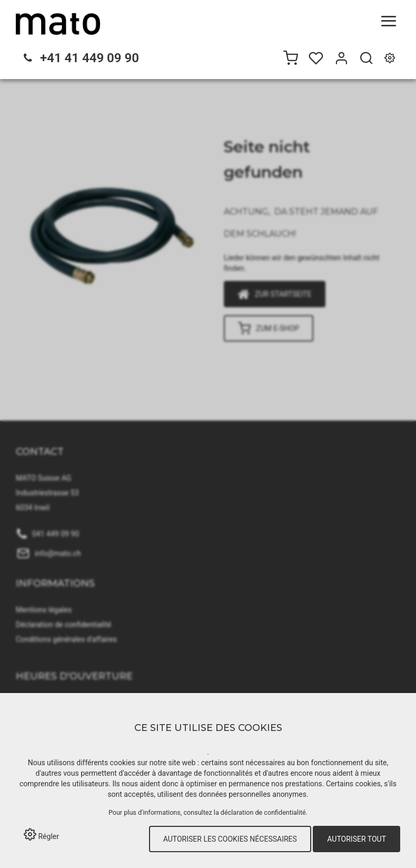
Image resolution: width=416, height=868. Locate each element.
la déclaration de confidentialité (260, 812)
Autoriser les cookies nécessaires (230, 839)
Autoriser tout (356, 839)
